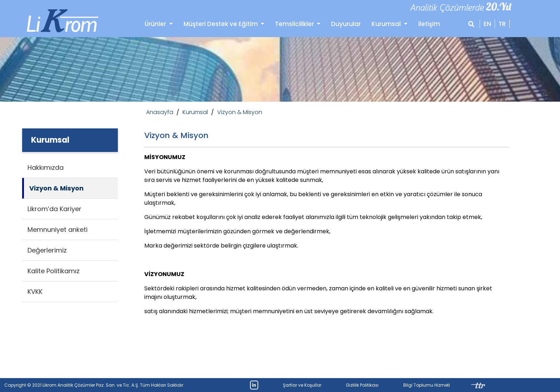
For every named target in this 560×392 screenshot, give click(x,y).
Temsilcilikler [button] (295, 24)
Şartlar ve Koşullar (302, 385)
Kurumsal (387, 24)
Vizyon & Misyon (240, 112)
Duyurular (346, 24)
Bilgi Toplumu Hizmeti (427, 385)
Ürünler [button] (156, 24)
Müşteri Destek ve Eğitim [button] (221, 24)
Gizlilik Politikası (362, 385)
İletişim (429, 24)
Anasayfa (160, 112)
